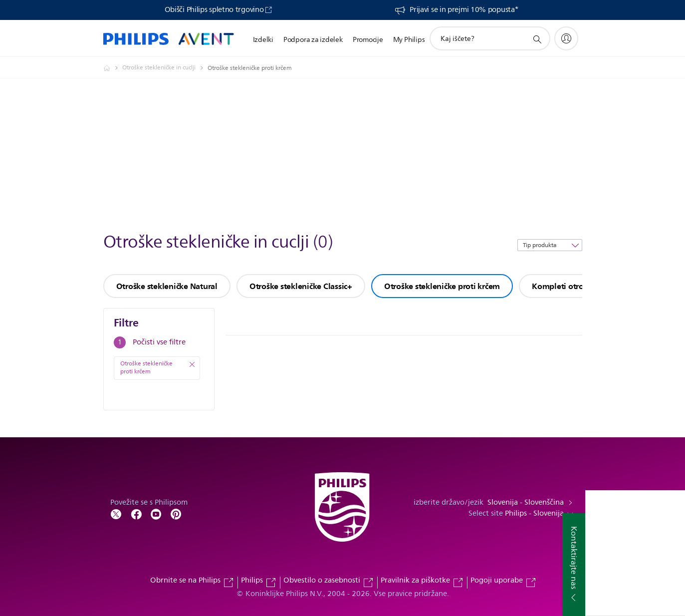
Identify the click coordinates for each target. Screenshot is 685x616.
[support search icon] (537, 39)
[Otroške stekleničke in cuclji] (165, 68)
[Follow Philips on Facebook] (136, 513)
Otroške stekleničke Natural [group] (167, 286)
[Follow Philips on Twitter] (116, 513)
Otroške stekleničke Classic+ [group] (301, 286)
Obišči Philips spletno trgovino (214, 10)
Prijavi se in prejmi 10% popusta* (464, 10)
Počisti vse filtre (159, 342)
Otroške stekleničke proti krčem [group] (442, 286)
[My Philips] (566, 38)
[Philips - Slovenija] (113, 68)
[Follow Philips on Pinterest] (176, 513)
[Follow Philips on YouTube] (156, 513)
